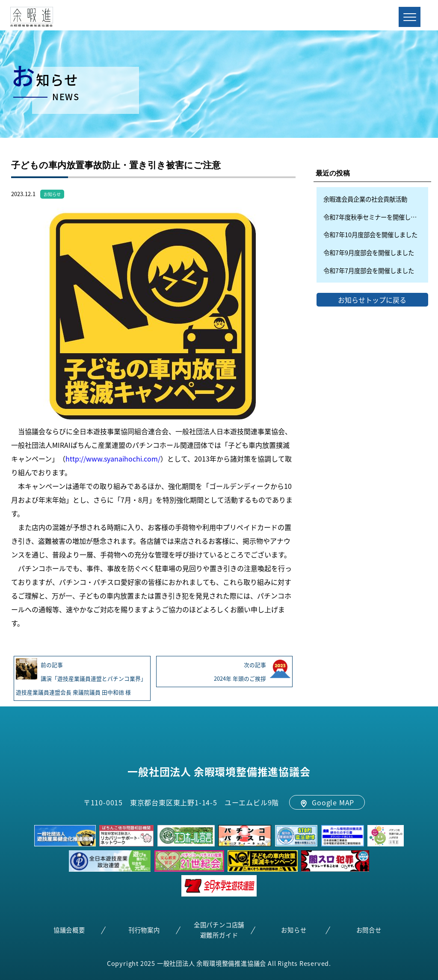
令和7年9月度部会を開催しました (369, 253)
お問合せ (369, 930)
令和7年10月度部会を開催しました (370, 235)
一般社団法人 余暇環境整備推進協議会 (219, 771)
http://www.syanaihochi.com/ (113, 459)
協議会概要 (69, 930)
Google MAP (327, 802)
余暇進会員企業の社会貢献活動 (365, 199)
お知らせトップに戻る (372, 300)
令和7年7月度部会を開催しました (369, 271)
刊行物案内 (144, 930)
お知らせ (52, 194)
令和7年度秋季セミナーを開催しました (376, 217)
